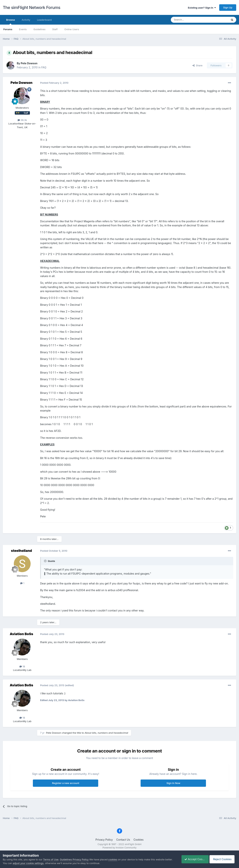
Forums (8, 29)
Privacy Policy (104, 840)
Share (198, 65)
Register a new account (66, 783)
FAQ (44, 67)
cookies (113, 859)
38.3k (22, 120)
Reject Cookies (223, 859)
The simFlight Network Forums (32, 7)
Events (23, 29)
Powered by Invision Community (119, 848)
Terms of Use (51, 859)
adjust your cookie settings (28, 863)
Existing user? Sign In (202, 8)
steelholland (21, 551)
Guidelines (39, 29)
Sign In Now (173, 783)
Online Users (72, 29)
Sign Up (228, 7)
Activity (26, 20)
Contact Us (123, 840)
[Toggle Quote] (46, 561)
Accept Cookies (193, 859)
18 (22, 666)
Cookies (139, 840)
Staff (55, 29)
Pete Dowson (29, 63)
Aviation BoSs (21, 634)
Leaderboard (44, 20)
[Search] (190, 20)
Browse (11, 21)
